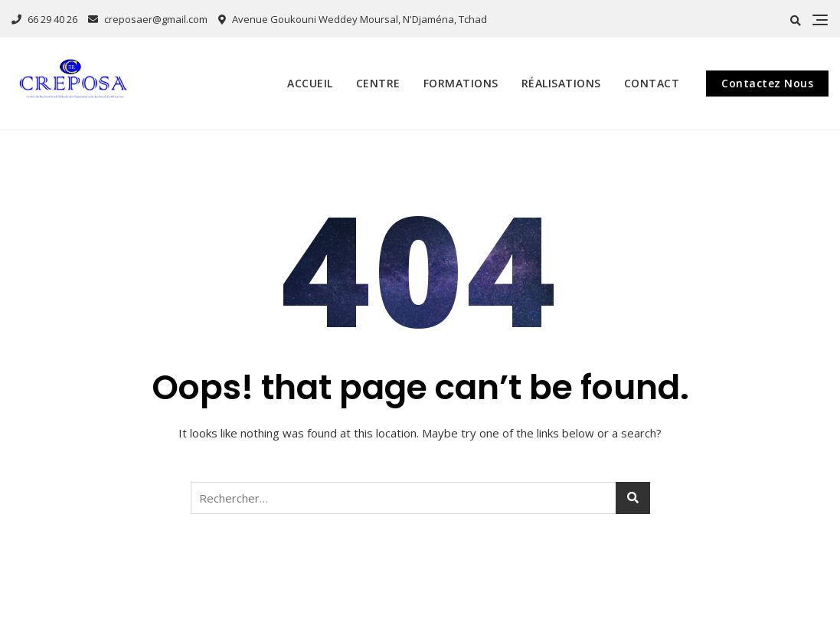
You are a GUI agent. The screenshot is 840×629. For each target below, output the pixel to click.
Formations (461, 83)
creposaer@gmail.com (148, 19)
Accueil (310, 83)
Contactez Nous (767, 83)
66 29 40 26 (44, 19)
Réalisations (561, 83)
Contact (652, 83)
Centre (378, 83)
